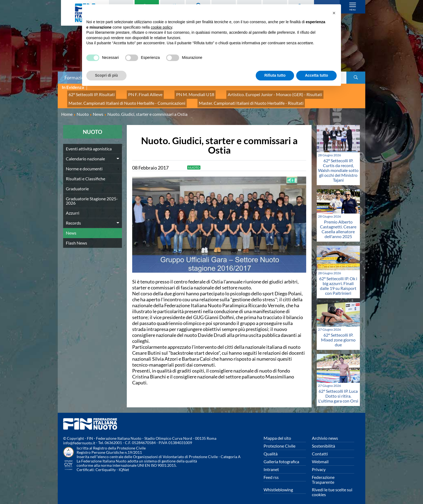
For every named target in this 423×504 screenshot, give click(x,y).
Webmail (320, 456)
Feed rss (271, 472)
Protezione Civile (279, 441)
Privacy (319, 464)
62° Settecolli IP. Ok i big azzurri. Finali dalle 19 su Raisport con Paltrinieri (338, 281)
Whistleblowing (278, 484)
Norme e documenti (84, 163)
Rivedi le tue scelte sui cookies (332, 487)
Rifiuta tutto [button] (275, 75)
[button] (334, 13)
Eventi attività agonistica (89, 143)
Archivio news (325, 433)
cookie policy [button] (161, 27)
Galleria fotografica (281, 456)
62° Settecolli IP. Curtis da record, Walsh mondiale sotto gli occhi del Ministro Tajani (338, 165)
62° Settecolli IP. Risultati (88, 93)
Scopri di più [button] (106, 75)
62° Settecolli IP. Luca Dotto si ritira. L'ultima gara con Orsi (338, 391)
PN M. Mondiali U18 (179, 93)
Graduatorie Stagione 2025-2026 (92, 196)
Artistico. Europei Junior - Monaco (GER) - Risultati (250, 93)
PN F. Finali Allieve (136, 93)
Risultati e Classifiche (86, 173)
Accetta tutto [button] (316, 75)
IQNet (124, 465)
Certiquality (106, 465)
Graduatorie (77, 183)
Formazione (77, 77)
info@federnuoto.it (79, 438)
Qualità (271, 449)
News (71, 228)
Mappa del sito (277, 433)
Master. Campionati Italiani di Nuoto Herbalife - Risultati (231, 99)
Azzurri (73, 208)
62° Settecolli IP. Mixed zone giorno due (338, 335)
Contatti (320, 449)
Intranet (271, 464)
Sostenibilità (323, 441)
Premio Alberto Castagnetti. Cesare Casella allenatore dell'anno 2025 (338, 224)
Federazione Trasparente (323, 474)
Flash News (76, 238)
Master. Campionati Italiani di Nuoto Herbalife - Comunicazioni (120, 99)
